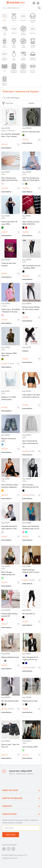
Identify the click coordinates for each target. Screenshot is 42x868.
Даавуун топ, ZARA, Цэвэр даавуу (9, 398)
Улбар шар (3, 491)
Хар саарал (24, 313)
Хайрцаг (25, 351)
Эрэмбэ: (32, 103)
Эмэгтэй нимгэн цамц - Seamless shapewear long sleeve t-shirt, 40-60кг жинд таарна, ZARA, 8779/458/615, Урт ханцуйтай (10, 486)
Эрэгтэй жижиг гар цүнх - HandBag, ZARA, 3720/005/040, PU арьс (31, 267)
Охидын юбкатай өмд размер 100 (9, 615)
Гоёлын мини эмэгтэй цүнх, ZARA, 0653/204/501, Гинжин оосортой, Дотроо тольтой (10, 223)
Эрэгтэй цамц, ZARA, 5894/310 (9, 355)
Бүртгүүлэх (11, 835)
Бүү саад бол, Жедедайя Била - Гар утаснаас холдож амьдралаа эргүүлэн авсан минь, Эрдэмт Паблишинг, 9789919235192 (10, 135)
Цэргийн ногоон (24, 135)
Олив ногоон (3, 359)
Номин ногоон (26, 532)
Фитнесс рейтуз (29, 614)
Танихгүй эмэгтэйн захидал (9, 264)
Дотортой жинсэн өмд (10, 701)
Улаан (26, 228)
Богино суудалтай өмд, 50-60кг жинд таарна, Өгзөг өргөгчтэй (31, 308)
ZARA (3, 174)
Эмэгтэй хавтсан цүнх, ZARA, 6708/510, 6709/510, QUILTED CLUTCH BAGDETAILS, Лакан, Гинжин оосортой (31, 223)
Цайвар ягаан (3, 315)
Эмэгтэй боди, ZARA (30, 747)
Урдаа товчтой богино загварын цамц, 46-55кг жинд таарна (31, 528)
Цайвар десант (3, 751)
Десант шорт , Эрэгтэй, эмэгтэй (10, 746)
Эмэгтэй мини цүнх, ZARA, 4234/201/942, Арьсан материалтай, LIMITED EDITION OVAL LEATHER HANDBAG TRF (10, 179)
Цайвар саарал (24, 447)
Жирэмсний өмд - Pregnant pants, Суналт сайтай (31, 571)
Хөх (26, 576)
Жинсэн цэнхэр (3, 445)
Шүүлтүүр (8, 103)
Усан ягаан (3, 184)
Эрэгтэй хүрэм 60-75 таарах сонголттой (30, 658)
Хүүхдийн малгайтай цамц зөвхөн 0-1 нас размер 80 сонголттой (10, 528)
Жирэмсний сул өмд (30, 701)
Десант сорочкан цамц (31, 132)
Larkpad (4, 306)
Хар (24, 228)
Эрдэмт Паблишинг (8, 131)
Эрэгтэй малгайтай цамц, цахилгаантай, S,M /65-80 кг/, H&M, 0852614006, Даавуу (30, 442)
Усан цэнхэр (24, 184)
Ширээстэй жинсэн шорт (9, 440)
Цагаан (3, 403)
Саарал (5, 661)
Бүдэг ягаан (24, 532)
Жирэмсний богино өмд (10, 657)
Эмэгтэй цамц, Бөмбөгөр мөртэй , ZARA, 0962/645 (8, 574)
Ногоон (3, 228)
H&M (24, 437)
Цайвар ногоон (3, 578)
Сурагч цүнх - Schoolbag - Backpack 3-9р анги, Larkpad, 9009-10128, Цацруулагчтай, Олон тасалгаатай (10, 311)
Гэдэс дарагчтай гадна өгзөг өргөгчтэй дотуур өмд (31, 396)
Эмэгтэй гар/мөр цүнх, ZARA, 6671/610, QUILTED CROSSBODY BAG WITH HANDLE (31, 179)
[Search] (19, 8)
